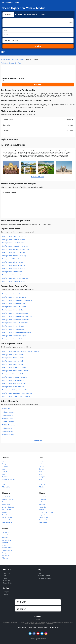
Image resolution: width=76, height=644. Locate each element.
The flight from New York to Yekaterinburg (16, 332)
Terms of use (22, 628)
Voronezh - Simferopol (9, 520)
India (3, 469)
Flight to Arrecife (8, 419)
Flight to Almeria (8, 415)
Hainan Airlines (7, 535)
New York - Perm (7, 497)
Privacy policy (32, 628)
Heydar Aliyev (43, 517)
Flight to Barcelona (9, 425)
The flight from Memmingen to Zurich (15, 278)
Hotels (5, 578)
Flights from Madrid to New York (11, 63)
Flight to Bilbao (7, 428)
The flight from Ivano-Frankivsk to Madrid (16, 396)
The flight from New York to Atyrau (14, 304)
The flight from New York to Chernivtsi (15, 323)
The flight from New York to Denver (14, 310)
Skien (41, 474)
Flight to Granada (8, 435)
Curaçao (5, 464)
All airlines (5, 558)
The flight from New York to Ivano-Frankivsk (17, 300)
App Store (6, 594)
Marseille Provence (45, 497)
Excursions (6, 581)
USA (3, 484)
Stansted (42, 505)
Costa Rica (5, 466)
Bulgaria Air (6, 532)
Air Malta (5, 543)
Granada (42, 484)
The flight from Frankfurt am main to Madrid (17, 393)
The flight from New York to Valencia (14, 294)
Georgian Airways (8, 553)
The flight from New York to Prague (14, 336)
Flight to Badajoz (8, 422)
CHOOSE (38, 84)
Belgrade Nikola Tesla (46, 512)
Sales (5, 576)
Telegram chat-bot (44, 576)
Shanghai (42, 477)
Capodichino (43, 499)
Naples (41, 482)
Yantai (41, 464)
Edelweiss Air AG (7, 550)
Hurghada (42, 515)
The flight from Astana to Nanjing (13, 269)
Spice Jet (5, 537)
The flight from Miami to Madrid (13, 358)
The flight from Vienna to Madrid (13, 374)
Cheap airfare (6, 59)
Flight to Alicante (8, 412)
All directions (6, 522)
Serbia (4, 461)
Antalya (41, 510)
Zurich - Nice (6, 505)
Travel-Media (7, 583)
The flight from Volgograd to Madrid (14, 390)
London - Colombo (8, 507)
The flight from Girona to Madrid (13, 364)
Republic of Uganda (8, 479)
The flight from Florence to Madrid (14, 384)
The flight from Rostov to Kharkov (14, 252)
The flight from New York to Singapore (15, 313)
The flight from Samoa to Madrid (13, 361)
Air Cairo (5, 545)
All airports (43, 522)
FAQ (39, 573)
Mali (3, 474)
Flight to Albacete (8, 409)
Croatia (4, 472)
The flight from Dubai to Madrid (13, 355)
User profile (7, 592)
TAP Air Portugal (7, 548)
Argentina (5, 477)
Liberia (4, 482)
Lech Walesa (43, 502)
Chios (41, 461)
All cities (42, 487)
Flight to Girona (7, 431)
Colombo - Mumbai (8, 502)
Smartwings (6, 555)
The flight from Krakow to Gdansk (13, 265)
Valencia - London (8, 499)
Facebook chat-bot (44, 578)
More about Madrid (38, 177)
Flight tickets (7, 573)
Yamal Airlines (6, 540)
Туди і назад (8, 15)
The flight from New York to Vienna (14, 307)
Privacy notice (54, 628)
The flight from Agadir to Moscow (13, 243)
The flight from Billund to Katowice (14, 236)
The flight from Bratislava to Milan (14, 240)
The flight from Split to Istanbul (12, 262)
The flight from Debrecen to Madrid (14, 367)
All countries (6, 487)
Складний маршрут (31, 15)
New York (15, 59)
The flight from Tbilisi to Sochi (12, 259)
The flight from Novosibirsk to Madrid (15, 377)
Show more (38, 441)
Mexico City (43, 507)
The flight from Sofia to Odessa (13, 272)
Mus (40, 479)
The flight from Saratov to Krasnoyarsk (15, 246)
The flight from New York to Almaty (14, 297)
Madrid (22, 59)
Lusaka (41, 466)
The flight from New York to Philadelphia (16, 320)
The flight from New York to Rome (14, 339)
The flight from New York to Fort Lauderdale (17, 316)
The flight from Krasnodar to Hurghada (15, 249)
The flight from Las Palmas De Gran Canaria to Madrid (21, 351)
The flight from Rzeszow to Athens (14, 281)
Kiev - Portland (7, 515)
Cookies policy (43, 628)
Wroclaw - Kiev (7, 512)
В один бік (18, 15)
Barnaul (41, 469)
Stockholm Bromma (45, 520)
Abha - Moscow (7, 510)
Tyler (41, 472)
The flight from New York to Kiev (13, 329)
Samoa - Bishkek (7, 517)
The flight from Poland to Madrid (13, 387)
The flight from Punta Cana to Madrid (15, 371)
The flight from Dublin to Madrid (13, 380)
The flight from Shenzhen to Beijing (14, 256)
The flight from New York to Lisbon (14, 326)
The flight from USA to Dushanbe (13, 275)
